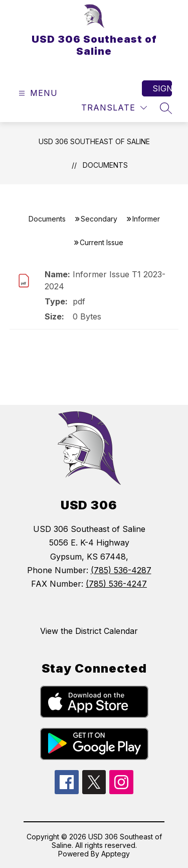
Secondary (99, 219)
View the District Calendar (89, 631)
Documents (105, 165)
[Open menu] (37, 93)
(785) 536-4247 (116, 584)
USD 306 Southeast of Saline (94, 141)
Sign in (162, 88)
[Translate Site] (114, 108)
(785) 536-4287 (121, 570)
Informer (146, 219)
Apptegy (116, 854)
